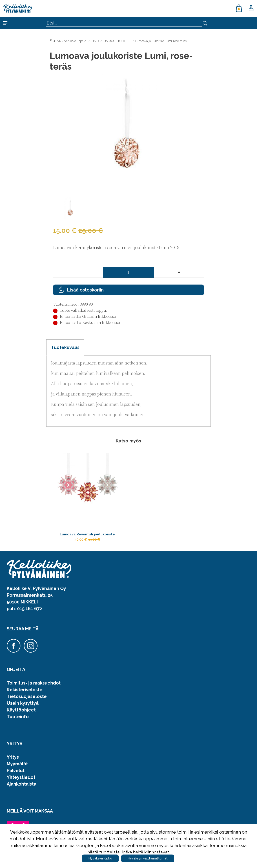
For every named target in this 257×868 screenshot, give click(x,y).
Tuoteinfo (18, 720)
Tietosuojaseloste (27, 700)
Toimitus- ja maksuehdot (34, 686)
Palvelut (16, 774)
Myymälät (17, 767)
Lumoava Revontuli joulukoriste (87, 535)
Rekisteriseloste (25, 693)
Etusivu (55, 41)
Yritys (13, 760)
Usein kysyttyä (23, 707)
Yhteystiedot (21, 781)
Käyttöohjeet (21, 713)
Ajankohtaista (22, 787)
